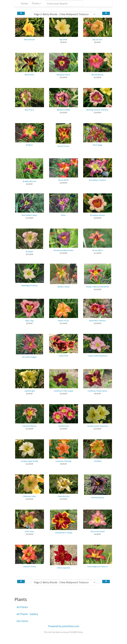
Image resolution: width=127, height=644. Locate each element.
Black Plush (29, 75)
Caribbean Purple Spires (98, 391)
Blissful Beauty (98, 75)
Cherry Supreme (64, 568)
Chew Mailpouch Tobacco (98, 567)
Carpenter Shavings (64, 461)
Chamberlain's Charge (64, 533)
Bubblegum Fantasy (30, 285)
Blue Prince (29, 110)
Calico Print (63, 356)
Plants (37, 3)
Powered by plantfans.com (64, 626)
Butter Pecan (64, 321)
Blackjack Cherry (63, 75)
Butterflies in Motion (98, 321)
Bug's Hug (29, 321)
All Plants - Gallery (27, 614)
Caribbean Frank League (64, 391)
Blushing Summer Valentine (98, 110)
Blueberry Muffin (63, 110)
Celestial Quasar (98, 497)
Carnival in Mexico (29, 426)
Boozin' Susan (63, 146)
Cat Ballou (98, 461)
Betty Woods (30, 39)
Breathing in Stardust (98, 180)
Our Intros (22, 621)
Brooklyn (29, 252)
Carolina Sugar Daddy (29, 461)
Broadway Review (98, 215)
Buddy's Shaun (63, 287)
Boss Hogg (98, 145)
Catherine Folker (29, 496)
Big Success (98, 39)
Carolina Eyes (64, 426)
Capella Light (30, 391)
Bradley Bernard (29, 181)
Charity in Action (30, 567)
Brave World (63, 180)
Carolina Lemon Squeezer (98, 426)
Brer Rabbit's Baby (29, 215)
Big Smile (63, 39)
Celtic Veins (29, 531)
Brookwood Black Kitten (64, 250)
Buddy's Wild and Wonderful (98, 287)
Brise (63, 215)
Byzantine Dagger (30, 357)
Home (24, 3)
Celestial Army (64, 496)
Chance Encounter (98, 531)
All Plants (22, 607)
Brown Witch (98, 250)
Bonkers (30, 145)
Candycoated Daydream (98, 356)
